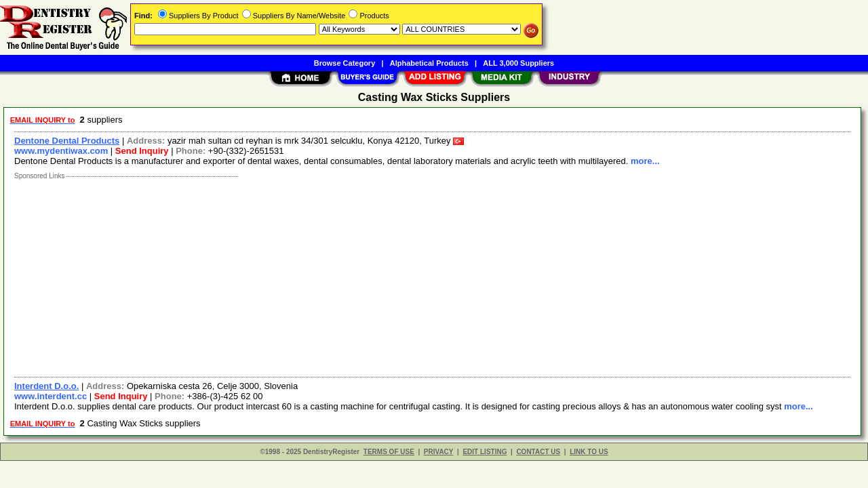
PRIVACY (439, 452)
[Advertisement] (416, 275)
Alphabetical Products (429, 63)
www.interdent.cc (51, 396)
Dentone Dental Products (67, 141)
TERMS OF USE (389, 452)
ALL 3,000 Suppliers (518, 63)
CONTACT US (538, 452)
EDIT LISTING (485, 452)
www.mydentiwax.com (61, 151)
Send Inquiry (142, 151)
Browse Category (344, 63)
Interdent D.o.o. (46, 386)
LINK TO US (589, 452)
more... (645, 161)
